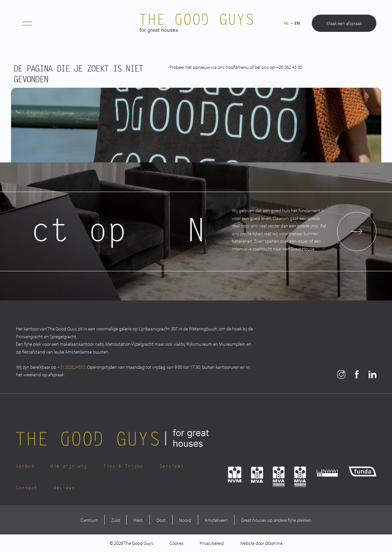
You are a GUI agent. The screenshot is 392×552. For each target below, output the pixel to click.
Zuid (115, 520)
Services (172, 466)
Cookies (177, 543)
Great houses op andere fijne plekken (276, 520)
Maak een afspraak (344, 23)
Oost (161, 520)
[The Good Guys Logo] (196, 23)
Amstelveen (216, 520)
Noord (185, 520)
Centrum (89, 520)
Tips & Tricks (123, 466)
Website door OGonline (261, 543)
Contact (27, 488)
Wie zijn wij (69, 466)
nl (286, 23)
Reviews (64, 488)
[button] (27, 23)
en (297, 23)
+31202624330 (71, 367)
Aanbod (25, 466)
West (138, 520)
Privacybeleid (212, 543)
